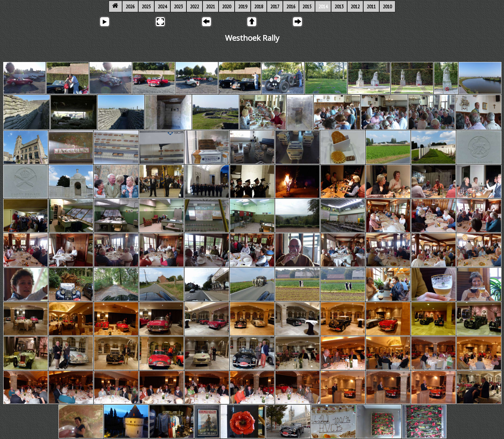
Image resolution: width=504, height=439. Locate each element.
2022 (194, 6)
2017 (275, 6)
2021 (211, 6)
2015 (307, 6)
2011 (371, 6)
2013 (339, 6)
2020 (227, 6)
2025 (146, 6)
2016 (291, 6)
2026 (130, 6)
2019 (243, 6)
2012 (355, 6)
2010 (387, 6)
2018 (259, 6)
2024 (162, 6)
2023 (178, 6)
